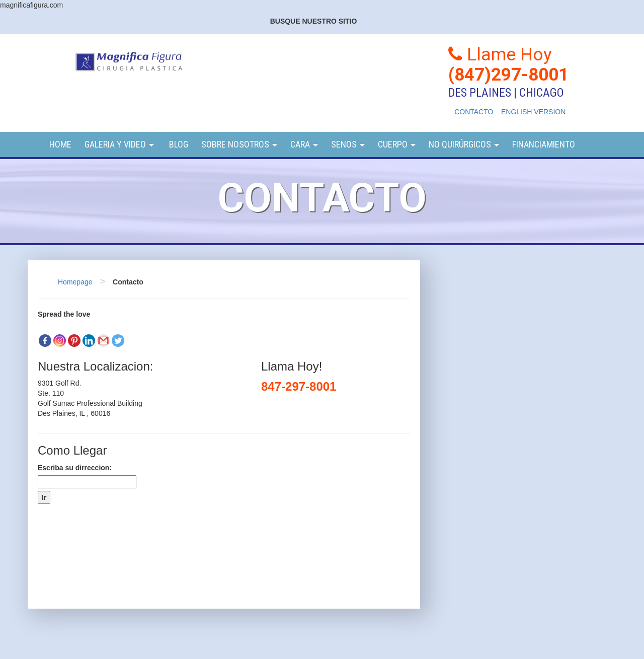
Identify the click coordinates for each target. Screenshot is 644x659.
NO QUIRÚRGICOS (464, 144)
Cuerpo (397, 144)
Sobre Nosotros (239, 144)
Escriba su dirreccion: (75, 468)
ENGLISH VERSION (533, 112)
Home (60, 144)
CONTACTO (474, 112)
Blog (178, 144)
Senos (348, 144)
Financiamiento (544, 144)
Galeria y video (119, 144)
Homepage (75, 282)
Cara (304, 144)
